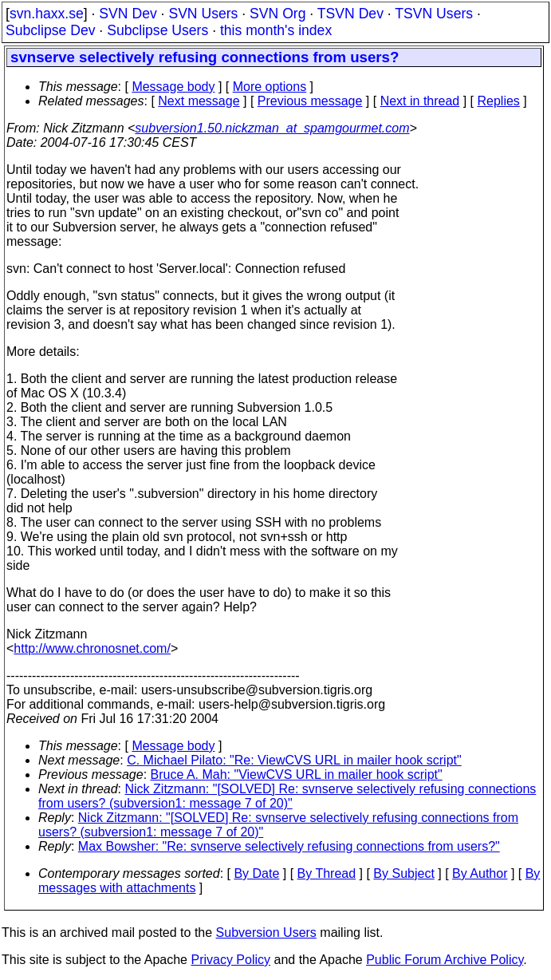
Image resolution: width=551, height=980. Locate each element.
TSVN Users (434, 14)
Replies (499, 101)
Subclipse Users (157, 30)
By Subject (403, 873)
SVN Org (277, 14)
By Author (480, 873)
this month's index (276, 30)
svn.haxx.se (47, 14)
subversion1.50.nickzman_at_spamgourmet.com (272, 128)
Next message (199, 101)
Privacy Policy (230, 960)
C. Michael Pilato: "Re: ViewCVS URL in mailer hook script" (294, 760)
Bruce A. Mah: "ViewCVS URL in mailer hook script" (297, 775)
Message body (173, 87)
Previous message (310, 101)
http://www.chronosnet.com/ (92, 648)
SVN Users (203, 14)
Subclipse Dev (50, 30)
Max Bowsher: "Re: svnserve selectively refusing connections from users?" (289, 846)
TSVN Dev (350, 14)
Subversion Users (266, 933)
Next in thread (420, 101)
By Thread (327, 873)
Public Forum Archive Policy (445, 960)
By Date (256, 873)
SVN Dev (128, 14)
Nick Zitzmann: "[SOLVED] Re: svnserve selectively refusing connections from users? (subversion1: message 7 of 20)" (287, 796)
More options (270, 87)
